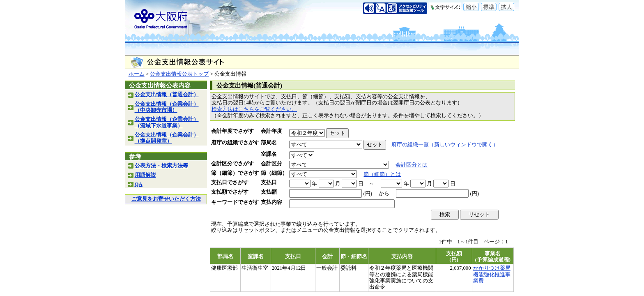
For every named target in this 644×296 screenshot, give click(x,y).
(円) (368, 194)
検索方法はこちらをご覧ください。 (254, 109)
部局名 (269, 143)
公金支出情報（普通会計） (167, 95)
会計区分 (271, 164)
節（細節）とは (382, 174)
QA (139, 184)
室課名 (269, 154)
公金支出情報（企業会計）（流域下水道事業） (167, 122)
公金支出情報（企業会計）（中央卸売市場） (167, 107)
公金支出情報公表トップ (179, 74)
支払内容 (271, 202)
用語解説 (145, 175)
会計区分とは (412, 165)
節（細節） (274, 173)
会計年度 (271, 131)
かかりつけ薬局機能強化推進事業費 (492, 274)
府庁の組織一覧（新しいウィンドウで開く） (445, 145)
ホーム (137, 74)
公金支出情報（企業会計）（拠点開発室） (167, 138)
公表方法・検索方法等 (161, 166)
